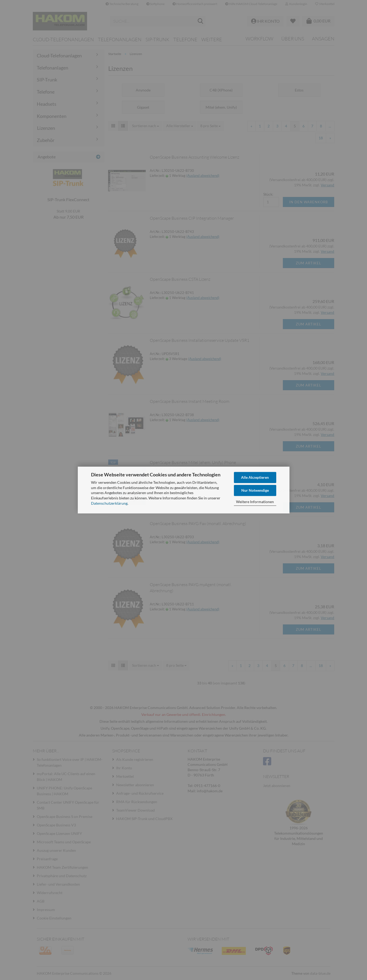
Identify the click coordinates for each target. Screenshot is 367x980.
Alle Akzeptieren (255, 477)
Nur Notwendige (255, 490)
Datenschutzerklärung (109, 503)
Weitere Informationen (255, 502)
